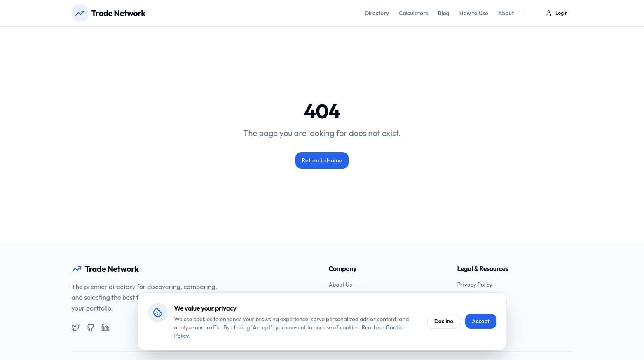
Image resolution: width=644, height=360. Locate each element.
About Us (341, 285)
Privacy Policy (475, 285)
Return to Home (322, 160)
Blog (444, 13)
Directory (377, 13)
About (506, 13)
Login (556, 13)
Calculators (413, 13)
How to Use (474, 13)
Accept (481, 321)
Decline (444, 321)
